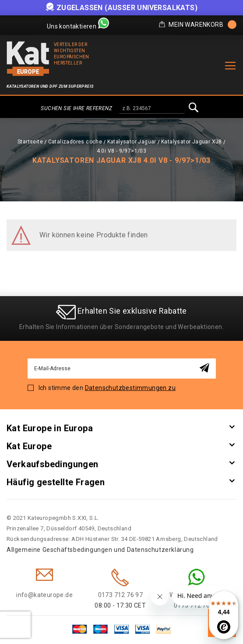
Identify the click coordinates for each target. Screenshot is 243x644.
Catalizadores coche (75, 142)
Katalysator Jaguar (132, 142)
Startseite (30, 142)
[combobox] (152, 109)
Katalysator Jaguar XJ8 (192, 142)
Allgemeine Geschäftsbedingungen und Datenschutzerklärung (100, 550)
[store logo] (28, 59)
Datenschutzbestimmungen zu (130, 388)
